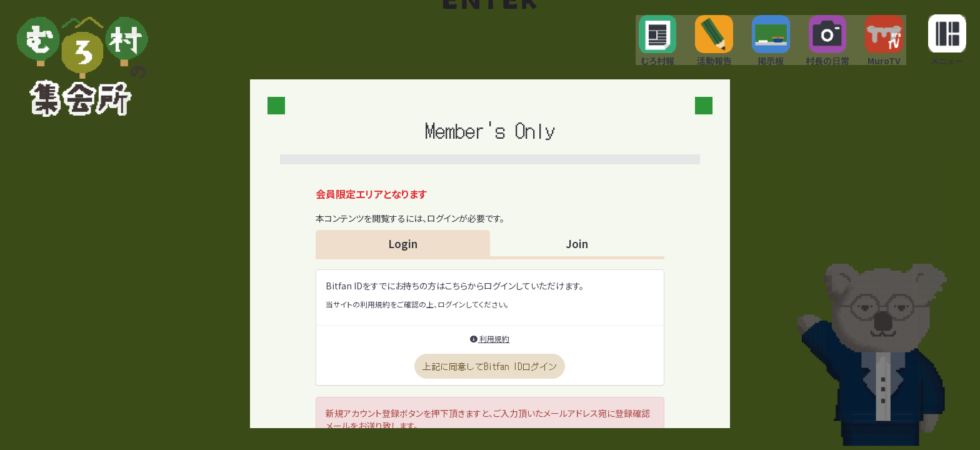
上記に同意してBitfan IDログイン (490, 372)
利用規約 (490, 344)
